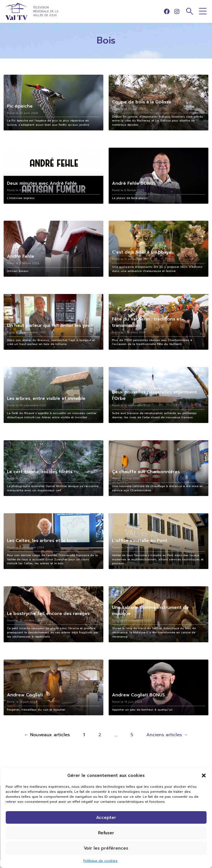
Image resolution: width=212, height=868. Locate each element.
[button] (204, 775)
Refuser (106, 833)
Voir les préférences (106, 848)
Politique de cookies (100, 861)
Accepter (106, 818)
